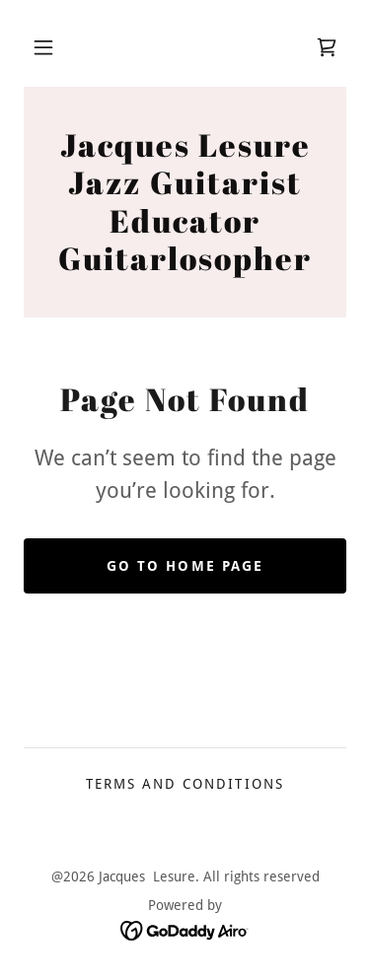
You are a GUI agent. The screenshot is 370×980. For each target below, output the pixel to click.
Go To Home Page (185, 566)
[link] (327, 47)
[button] (43, 47)
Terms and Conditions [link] (185, 784)
